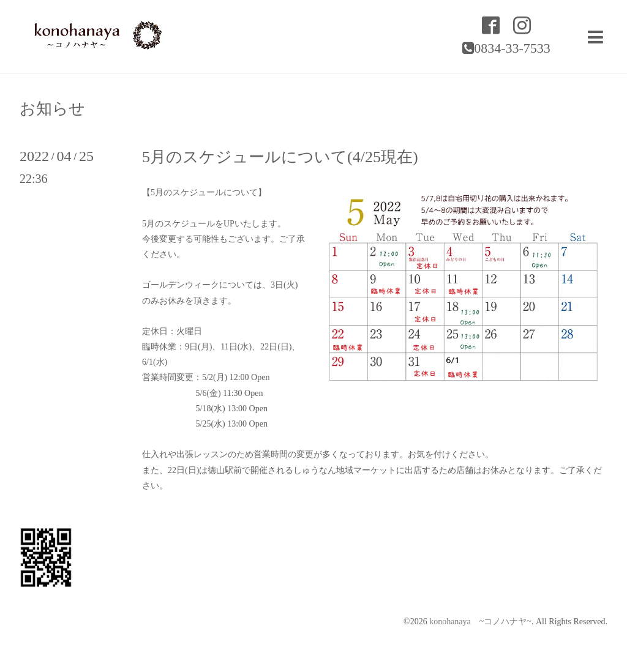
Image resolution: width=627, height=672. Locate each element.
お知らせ (52, 109)
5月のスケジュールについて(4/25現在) (280, 157)
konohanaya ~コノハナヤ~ (480, 622)
